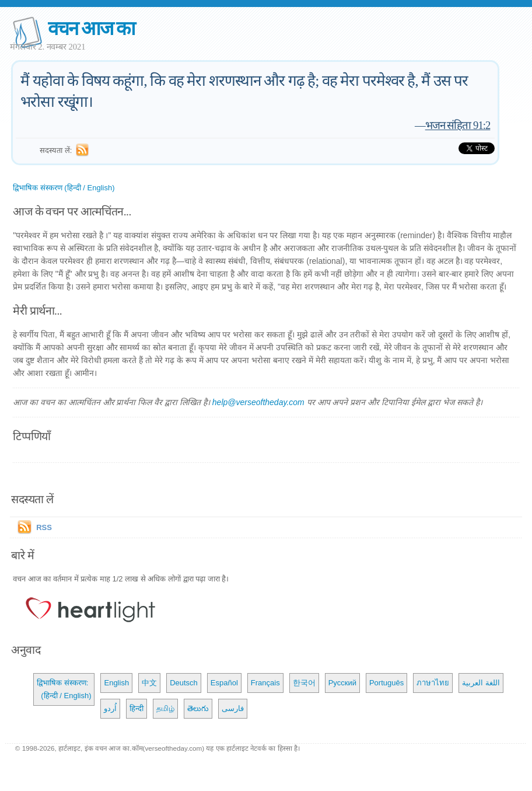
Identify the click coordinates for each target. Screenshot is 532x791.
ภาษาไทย (433, 683)
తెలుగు (198, 708)
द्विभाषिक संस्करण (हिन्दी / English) (64, 188)
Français (265, 683)
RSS (44, 527)
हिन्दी (136, 708)
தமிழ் (165, 708)
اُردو (110, 708)
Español (224, 683)
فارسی (233, 708)
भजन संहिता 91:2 (458, 125)
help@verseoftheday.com (258, 402)
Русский (342, 683)
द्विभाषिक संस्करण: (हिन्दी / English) (64, 689)
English (116, 683)
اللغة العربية (481, 683)
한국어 (304, 683)
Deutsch (184, 683)
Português (386, 683)
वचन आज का (91, 28)
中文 (149, 683)
